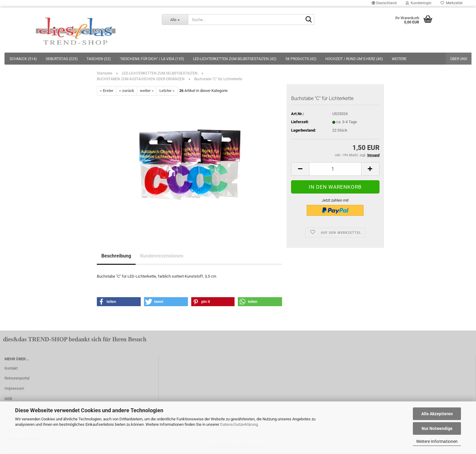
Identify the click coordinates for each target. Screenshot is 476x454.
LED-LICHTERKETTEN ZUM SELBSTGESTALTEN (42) (235, 59)
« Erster (107, 91)
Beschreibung (116, 256)
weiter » (147, 91)
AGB (8, 399)
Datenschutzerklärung (239, 424)
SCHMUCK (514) (23, 59)
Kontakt (11, 368)
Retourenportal (17, 378)
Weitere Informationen (437, 441)
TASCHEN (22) (99, 59)
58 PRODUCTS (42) (301, 59)
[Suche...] (175, 20)
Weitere (399, 59)
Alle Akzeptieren (437, 414)
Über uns (459, 59)
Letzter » (167, 91)
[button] (119, 302)
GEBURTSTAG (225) (62, 59)
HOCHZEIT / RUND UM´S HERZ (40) (354, 59)
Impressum (14, 388)
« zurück (127, 91)
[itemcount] (335, 169)
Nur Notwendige (437, 428)
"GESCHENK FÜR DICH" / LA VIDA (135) (152, 59)
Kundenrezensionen (162, 256)
